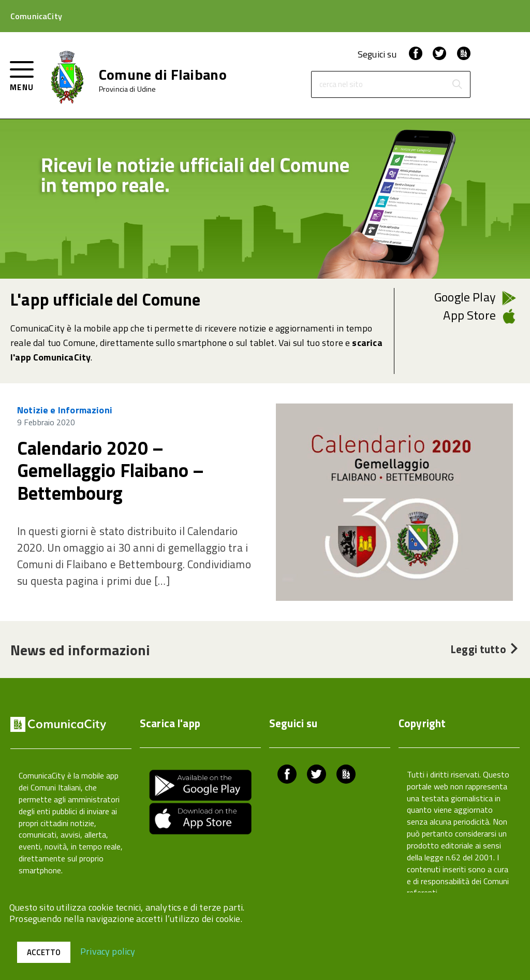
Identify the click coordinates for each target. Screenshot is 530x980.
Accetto (44, 952)
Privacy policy (108, 951)
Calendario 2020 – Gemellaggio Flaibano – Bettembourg (111, 470)
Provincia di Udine (128, 89)
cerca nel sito (341, 85)
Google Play (465, 297)
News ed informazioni (80, 650)
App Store (469, 315)
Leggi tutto (485, 649)
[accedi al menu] (22, 75)
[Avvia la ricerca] (457, 84)
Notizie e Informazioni (65, 410)
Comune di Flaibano (163, 75)
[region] (265, 502)
